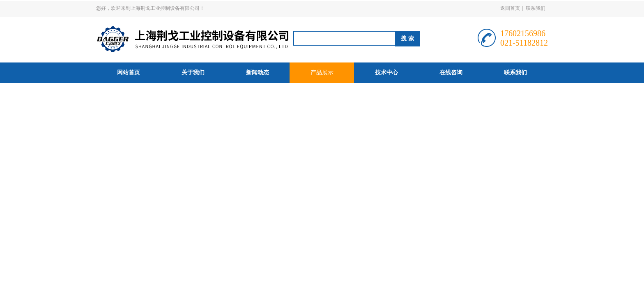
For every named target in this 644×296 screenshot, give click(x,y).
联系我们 (536, 8)
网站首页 (129, 73)
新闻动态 (258, 73)
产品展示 (322, 73)
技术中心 (386, 73)
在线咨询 (451, 73)
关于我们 (193, 73)
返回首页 (510, 8)
